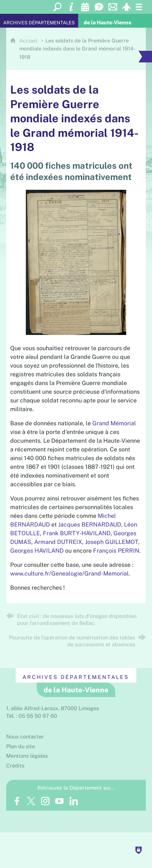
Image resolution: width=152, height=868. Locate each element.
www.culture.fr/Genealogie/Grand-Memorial (69, 574)
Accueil (29, 40)
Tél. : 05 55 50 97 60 (32, 716)
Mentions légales (27, 756)
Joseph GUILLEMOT (112, 542)
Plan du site (21, 746)
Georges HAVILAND (37, 551)
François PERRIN (116, 551)
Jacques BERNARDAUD (90, 525)
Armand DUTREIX (58, 542)
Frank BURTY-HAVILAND (77, 533)
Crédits (15, 765)
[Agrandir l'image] (76, 262)
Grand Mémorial (114, 423)
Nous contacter (25, 736)
